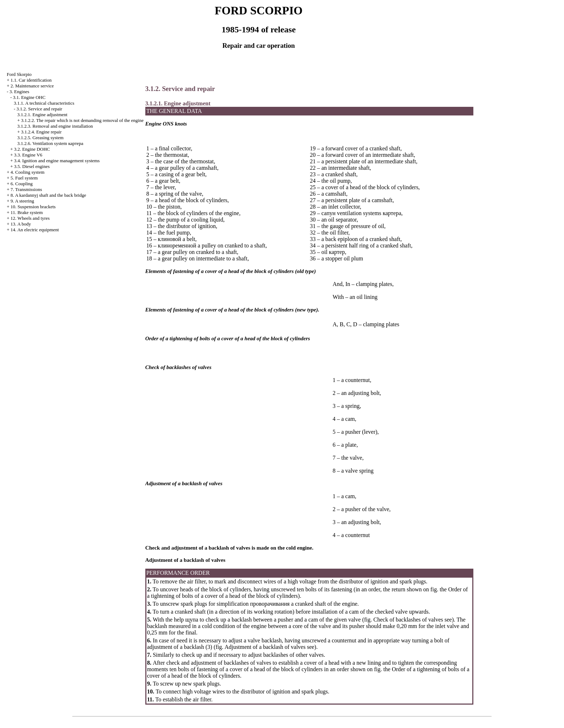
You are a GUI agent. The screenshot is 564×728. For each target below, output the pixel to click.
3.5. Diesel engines (32, 166)
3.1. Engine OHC (29, 97)
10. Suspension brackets (33, 207)
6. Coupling (21, 184)
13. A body (21, 224)
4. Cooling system (27, 172)
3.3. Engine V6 (28, 155)
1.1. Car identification (31, 80)
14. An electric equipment (35, 230)
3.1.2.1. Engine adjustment (42, 115)
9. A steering (22, 201)
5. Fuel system (24, 178)
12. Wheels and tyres (30, 218)
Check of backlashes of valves (408, 620)
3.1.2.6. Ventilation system (50, 143)
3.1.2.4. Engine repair (42, 132)
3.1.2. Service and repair (39, 109)
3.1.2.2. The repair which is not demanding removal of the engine (83, 120)
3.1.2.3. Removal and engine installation (55, 126)
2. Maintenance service (32, 86)
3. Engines (19, 92)
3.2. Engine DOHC (32, 149)
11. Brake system (26, 212)
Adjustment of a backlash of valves (265, 647)
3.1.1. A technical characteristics (44, 103)
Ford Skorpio (19, 74)
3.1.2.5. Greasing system (40, 138)
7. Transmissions (26, 189)
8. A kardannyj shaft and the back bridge (48, 195)
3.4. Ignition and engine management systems (57, 161)
